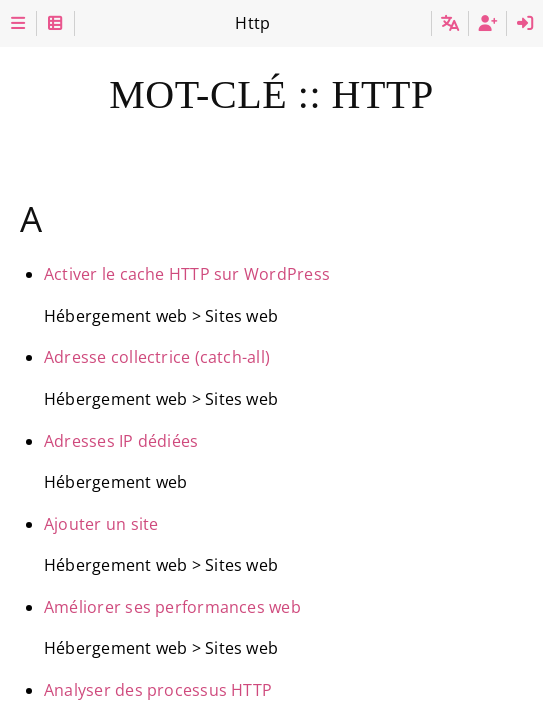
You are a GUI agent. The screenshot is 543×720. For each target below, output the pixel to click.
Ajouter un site (101, 524)
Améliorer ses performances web (172, 607)
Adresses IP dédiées (121, 441)
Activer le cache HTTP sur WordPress (187, 274)
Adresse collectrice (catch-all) (157, 357)
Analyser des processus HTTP (158, 690)
